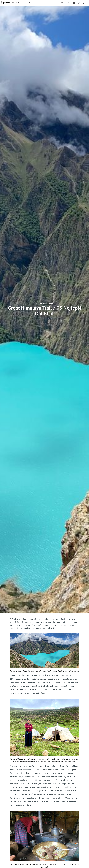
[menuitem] (62, 3)
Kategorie (62, 3)
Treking (50, 304)
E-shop (27, 3)
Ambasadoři (17, 3)
